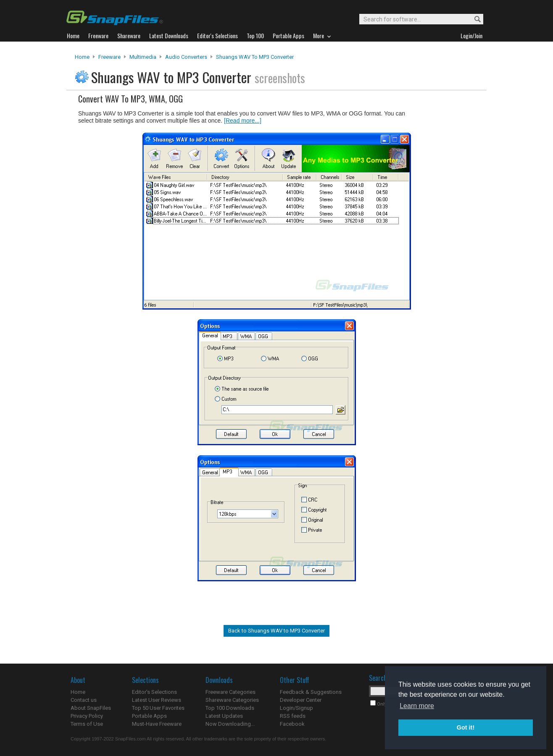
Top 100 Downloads (230, 708)
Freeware (109, 57)
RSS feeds (293, 716)
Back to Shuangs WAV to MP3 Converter (276, 631)
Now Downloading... (230, 724)
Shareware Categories (232, 700)
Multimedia (143, 57)
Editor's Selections (154, 692)
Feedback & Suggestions (311, 692)
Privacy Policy (87, 716)
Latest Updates (224, 716)
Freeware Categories (230, 692)
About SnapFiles (91, 708)
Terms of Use (87, 724)
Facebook (292, 724)
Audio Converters (186, 57)
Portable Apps (149, 716)
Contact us (84, 700)
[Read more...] (243, 121)
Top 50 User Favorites (158, 708)
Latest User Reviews (157, 700)
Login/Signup (296, 708)
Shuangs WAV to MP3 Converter (255, 57)
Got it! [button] (466, 727)
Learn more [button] (417, 706)
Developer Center (301, 700)
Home (82, 57)
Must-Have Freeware (157, 724)
